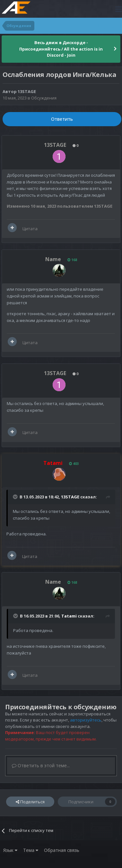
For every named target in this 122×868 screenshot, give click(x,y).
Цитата (30, 229)
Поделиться (30, 802)
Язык (10, 850)
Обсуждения (44, 98)
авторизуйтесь (86, 720)
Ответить (62, 119)
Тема (31, 850)
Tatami (69, 616)
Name (53, 259)
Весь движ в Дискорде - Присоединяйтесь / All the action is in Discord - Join (61, 49)
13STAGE (27, 91)
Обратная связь (62, 850)
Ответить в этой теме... (41, 765)
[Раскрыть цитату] (16, 497)
